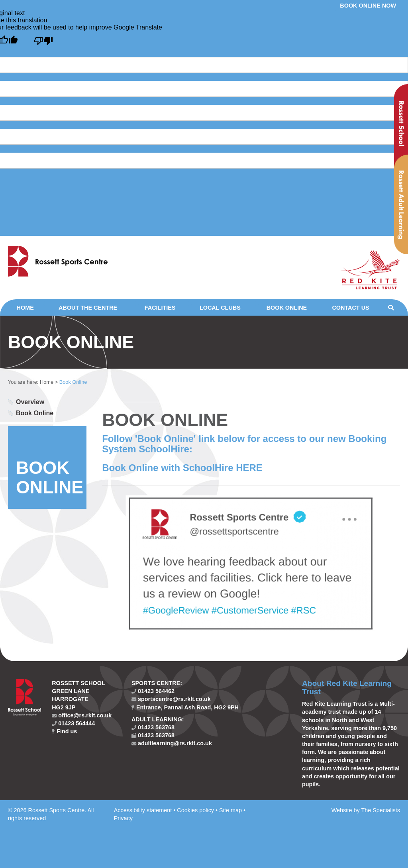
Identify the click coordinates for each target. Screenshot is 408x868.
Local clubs (220, 308)
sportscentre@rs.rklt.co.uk (171, 699)
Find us (64, 731)
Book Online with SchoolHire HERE (182, 468)
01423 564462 (153, 691)
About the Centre (88, 308)
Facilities (160, 308)
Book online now (368, 6)
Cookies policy (195, 810)
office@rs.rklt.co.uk (82, 715)
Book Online (287, 308)
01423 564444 (73, 723)
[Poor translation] (43, 41)
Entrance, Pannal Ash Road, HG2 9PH (185, 707)
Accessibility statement (143, 810)
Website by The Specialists (366, 810)
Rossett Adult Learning (401, 204)
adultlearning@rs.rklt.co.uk (172, 743)
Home (25, 308)
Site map (230, 810)
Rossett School (401, 125)
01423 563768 (153, 727)
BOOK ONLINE (50, 477)
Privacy (123, 818)
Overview (30, 402)
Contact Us (350, 308)
